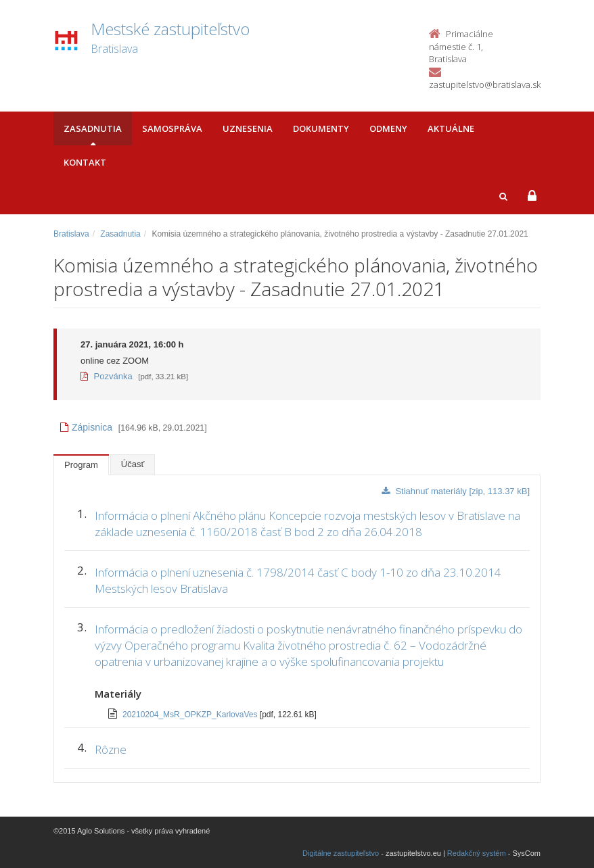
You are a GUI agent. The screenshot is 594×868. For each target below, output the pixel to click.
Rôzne (111, 749)
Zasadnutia (93, 128)
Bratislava (71, 234)
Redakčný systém (477, 853)
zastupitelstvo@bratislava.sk (485, 85)
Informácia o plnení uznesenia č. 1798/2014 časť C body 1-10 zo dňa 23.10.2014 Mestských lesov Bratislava (298, 580)
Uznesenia (248, 128)
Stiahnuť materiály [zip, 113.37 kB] (456, 491)
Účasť (133, 464)
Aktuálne (451, 128)
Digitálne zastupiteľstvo (341, 853)
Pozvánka (107, 376)
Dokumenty (321, 128)
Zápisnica (86, 427)
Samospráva (172, 128)
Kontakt (85, 162)
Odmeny (388, 128)
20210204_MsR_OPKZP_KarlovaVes (191, 715)
